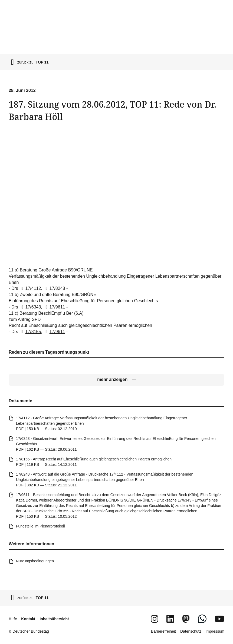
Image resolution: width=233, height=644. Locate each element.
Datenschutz (191, 631)
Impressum (215, 631)
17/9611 (54, 307)
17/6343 (30, 307)
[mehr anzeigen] (116, 380)
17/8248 (54, 288)
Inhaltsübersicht (54, 619)
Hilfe (13, 619)
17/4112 (30, 288)
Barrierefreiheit (163, 631)
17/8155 (30, 332)
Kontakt (28, 619)
